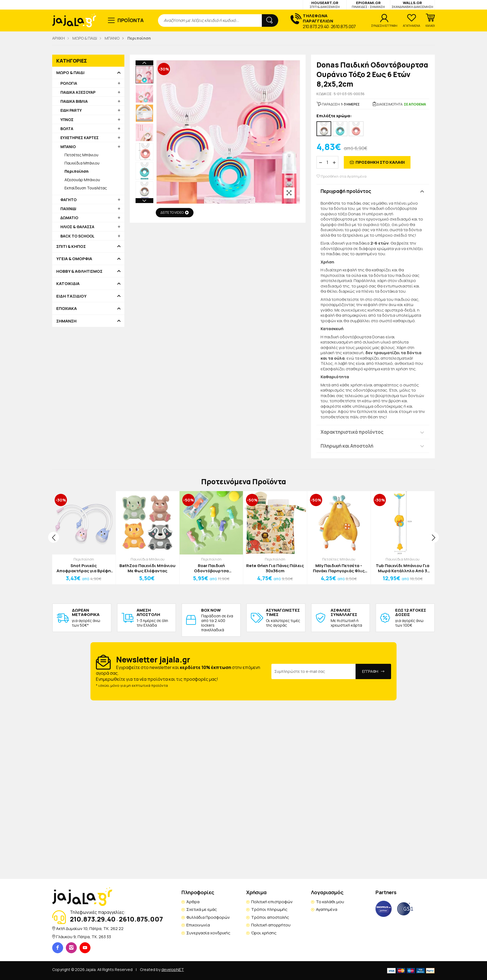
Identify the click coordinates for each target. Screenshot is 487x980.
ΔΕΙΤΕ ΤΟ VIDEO (175, 212)
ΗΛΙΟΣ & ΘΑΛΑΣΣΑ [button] (77, 227)
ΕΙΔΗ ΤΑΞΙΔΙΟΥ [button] (71, 296)
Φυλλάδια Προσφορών (208, 917)
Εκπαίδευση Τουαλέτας (86, 188)
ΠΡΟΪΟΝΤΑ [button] (131, 20)
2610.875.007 (343, 27)
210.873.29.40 (316, 27)
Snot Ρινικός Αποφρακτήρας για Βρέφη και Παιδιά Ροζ (84, 568)
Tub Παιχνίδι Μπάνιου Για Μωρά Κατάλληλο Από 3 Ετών (403, 568)
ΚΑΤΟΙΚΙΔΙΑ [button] (68, 284)
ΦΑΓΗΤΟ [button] (68, 200)
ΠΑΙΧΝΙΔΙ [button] (68, 209)
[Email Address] (314, 671)
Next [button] (144, 150)
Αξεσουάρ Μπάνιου (82, 180)
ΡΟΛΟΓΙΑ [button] (69, 83)
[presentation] (54, 537)
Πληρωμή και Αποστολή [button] (347, 446)
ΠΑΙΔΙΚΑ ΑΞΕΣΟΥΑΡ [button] (78, 92)
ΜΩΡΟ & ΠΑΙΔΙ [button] (70, 73)
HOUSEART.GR (325, 5)
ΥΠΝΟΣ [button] (67, 120)
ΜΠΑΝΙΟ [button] (68, 147)
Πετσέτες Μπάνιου (81, 155)
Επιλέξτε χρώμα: (334, 116)
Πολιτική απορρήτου (271, 925)
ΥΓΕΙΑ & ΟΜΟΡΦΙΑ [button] (74, 259)
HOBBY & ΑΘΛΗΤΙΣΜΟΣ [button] (79, 271)
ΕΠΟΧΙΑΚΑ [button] (67, 309)
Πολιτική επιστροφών (272, 902)
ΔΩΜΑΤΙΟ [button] (69, 218)
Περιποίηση (84, 559)
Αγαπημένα (327, 909)
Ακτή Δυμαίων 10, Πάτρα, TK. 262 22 (90, 928)
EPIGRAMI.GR (368, 5)
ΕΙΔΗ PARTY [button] (71, 110)
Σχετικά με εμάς (202, 909)
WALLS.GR (412, 5)
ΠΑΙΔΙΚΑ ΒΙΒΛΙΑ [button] (74, 101)
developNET (173, 969)
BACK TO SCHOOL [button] (77, 236)
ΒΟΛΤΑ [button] (67, 129)
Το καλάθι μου (330, 902)
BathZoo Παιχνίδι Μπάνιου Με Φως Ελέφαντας (147, 568)
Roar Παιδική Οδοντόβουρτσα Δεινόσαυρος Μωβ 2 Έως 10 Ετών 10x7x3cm (211, 568)
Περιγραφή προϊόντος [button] (346, 191)
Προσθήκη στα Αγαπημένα (341, 176)
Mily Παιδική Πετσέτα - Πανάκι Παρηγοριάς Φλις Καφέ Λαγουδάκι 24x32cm (339, 568)
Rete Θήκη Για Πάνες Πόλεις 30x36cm (275, 568)
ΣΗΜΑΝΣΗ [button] (66, 321)
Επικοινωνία (198, 925)
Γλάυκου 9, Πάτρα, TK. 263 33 (83, 937)
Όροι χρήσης (264, 933)
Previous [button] (144, 63)
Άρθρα (193, 902)
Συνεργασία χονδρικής (208, 933)
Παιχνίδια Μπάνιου (82, 163)
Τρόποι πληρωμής (269, 909)
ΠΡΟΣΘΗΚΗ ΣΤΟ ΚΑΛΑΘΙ (380, 162)
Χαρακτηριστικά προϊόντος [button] (352, 432)
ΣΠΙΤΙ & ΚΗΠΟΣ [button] (71, 247)
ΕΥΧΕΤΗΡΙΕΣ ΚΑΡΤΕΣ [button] (80, 138)
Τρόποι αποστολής (270, 917)
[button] (430, 20)
